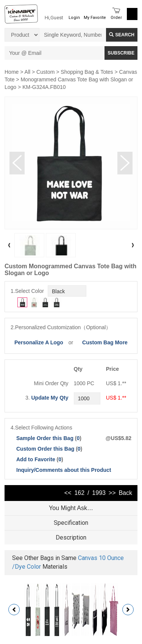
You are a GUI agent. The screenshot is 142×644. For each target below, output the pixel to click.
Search (122, 35)
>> (112, 493)
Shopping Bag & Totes (87, 72)
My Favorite (95, 18)
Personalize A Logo (39, 342)
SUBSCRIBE (121, 53)
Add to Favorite (36, 459)
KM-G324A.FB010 (44, 87)
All (28, 72)
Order (116, 18)
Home (12, 72)
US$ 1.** (116, 398)
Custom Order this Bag (46, 449)
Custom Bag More (105, 342)
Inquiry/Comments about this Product (64, 470)
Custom (45, 72)
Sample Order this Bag (46, 438)
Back (125, 493)
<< (68, 493)
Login (74, 18)
